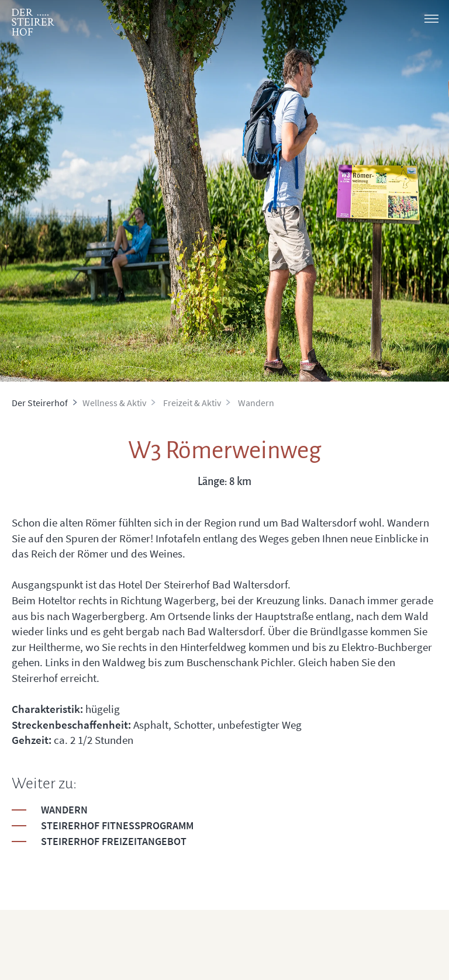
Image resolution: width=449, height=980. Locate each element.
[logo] (33, 22)
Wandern (64, 810)
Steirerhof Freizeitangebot (114, 841)
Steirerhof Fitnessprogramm (117, 825)
